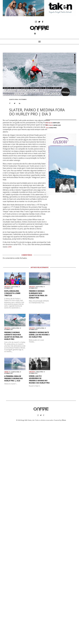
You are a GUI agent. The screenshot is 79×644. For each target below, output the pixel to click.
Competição (56, 123)
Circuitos (7, 287)
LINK (9, 247)
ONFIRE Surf (57, 125)
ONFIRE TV (7, 372)
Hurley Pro (53, 128)
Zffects (64, 420)
